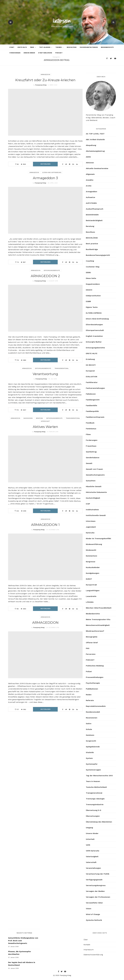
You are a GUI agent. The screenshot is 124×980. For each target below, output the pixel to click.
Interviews (91, 521)
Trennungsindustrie (95, 804)
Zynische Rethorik (94, 920)
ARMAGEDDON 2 (45, 276)
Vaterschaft (45, 421)
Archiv (89, 186)
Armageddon (45, 75)
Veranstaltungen (93, 868)
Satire (89, 724)
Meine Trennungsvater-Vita (98, 619)
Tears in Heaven (93, 781)
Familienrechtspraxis (95, 417)
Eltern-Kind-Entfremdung (52, 172)
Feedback (90, 423)
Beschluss (90, 232)
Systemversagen (93, 770)
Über (32, 47)
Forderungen (15, 53)
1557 (24, 262)
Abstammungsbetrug (95, 151)
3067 (24, 410)
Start (12, 47)
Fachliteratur (92, 382)
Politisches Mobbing (95, 666)
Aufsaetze (90, 197)
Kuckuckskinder (93, 567)
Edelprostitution (93, 296)
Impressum (89, 950)
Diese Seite (91, 278)
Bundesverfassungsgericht (98, 255)
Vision (89, 909)
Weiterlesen (45, 164)
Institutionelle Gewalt (96, 515)
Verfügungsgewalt (94, 880)
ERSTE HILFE (22, 47)
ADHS (88, 157)
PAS (88, 648)
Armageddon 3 (45, 178)
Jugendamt (91, 527)
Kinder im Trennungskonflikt (98, 538)
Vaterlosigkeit (92, 857)
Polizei (89, 671)
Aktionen (90, 163)
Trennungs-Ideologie (95, 799)
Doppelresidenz (93, 284)
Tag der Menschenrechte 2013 (99, 776)
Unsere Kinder (29, 53)
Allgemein (90, 174)
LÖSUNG (90, 602)
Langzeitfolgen (93, 591)
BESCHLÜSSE (72, 47)
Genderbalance (93, 458)
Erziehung (90, 359)
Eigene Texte (92, 307)
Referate (90, 700)
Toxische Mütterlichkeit (96, 787)
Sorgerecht (91, 741)
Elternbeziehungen (94, 325)
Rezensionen (92, 718)
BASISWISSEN (28, 418)
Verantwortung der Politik (98, 874)
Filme (88, 434)
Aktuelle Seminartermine (97, 168)
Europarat (90, 371)
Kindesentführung (94, 544)
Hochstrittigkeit (93, 498)
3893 (25, 360)
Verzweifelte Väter (94, 903)
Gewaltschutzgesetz (95, 475)
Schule (89, 729)
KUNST (89, 579)
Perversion (91, 654)
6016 (25, 511)
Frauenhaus (91, 446)
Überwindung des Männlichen (99, 822)
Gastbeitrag (91, 452)
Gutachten (91, 481)
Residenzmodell (93, 712)
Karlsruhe (90, 533)
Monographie (92, 637)
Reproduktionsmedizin (96, 706)
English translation (94, 336)
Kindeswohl (91, 550)
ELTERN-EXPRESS (94, 313)
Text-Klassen (45, 47)
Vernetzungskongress (96, 885)
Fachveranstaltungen (89, 47)
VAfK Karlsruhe (93, 851)
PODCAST (59, 53)
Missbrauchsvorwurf (95, 631)
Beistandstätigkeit (94, 220)
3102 (25, 710)
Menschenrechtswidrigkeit (98, 625)
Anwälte (90, 180)
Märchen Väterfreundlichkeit (99, 608)
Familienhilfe (91, 405)
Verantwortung (45, 374)
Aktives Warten (45, 427)
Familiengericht (93, 400)
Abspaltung (91, 145)
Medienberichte (107, 47)
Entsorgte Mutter (94, 342)
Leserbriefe (91, 596)
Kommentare (91, 556)
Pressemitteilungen (95, 677)
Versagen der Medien (95, 891)
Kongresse (91, 562)
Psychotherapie (93, 683)
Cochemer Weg (93, 267)
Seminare (90, 735)
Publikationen (92, 689)
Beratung (39, 418)
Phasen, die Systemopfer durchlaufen (20, 953)
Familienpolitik (92, 411)
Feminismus (91, 429)
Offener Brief (92, 643)
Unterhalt (90, 839)
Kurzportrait (91, 585)
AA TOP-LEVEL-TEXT (95, 134)
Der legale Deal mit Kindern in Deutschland (22, 964)
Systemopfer (92, 764)
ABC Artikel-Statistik (95, 139)
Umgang (89, 828)
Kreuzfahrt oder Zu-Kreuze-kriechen (45, 80)
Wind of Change (93, 914)
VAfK (88, 845)
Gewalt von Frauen (94, 469)
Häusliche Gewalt (94, 486)
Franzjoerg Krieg (41, 85)
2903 (24, 609)
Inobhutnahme (92, 510)
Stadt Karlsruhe (45, 53)
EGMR (88, 301)
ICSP (88, 504)
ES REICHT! (91, 365)
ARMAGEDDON (45, 623)
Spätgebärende (93, 747)
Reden (89, 695)
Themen (58, 47)
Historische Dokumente (96, 492)
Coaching (90, 261)
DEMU (88, 272)
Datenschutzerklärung (93, 955)
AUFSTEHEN (91, 203)
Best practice (92, 244)
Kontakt (87, 945)
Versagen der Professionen (98, 897)
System (89, 758)
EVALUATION (92, 377)
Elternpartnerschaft (95, 330)
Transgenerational (62, 368)
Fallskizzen (91, 394)
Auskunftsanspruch (95, 209)
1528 (24, 164)
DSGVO (89, 290)
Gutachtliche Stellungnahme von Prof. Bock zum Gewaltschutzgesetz (23, 941)
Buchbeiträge (92, 249)
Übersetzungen (93, 816)
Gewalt (89, 463)
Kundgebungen (93, 573)
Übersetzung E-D (93, 810)
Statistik (90, 752)
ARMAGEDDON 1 (45, 525)
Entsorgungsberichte (52, 270)
